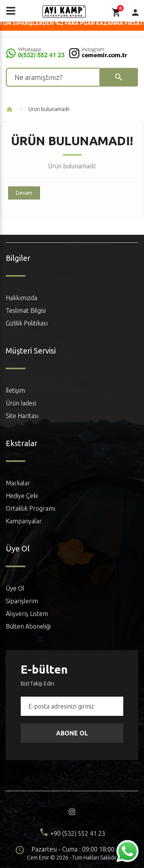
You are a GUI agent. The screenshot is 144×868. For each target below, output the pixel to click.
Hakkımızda (22, 298)
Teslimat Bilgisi (26, 310)
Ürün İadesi (21, 403)
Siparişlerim (22, 601)
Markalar (18, 483)
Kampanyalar (24, 521)
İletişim (15, 390)
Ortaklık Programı (31, 508)
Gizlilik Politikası (27, 323)
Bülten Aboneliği (28, 626)
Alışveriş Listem (27, 614)
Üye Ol (15, 588)
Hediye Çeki (22, 496)
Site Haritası (22, 416)
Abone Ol (72, 733)
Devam (24, 193)
